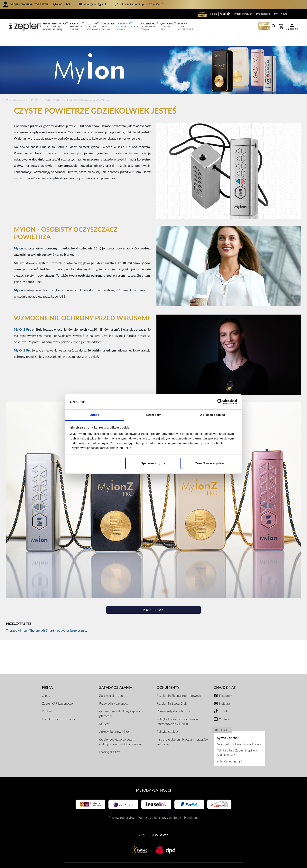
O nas (46, 684)
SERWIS (105, 712)
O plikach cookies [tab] (212, 415)
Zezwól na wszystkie (209, 463)
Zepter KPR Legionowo (57, 692)
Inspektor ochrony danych (60, 707)
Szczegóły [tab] (153, 415)
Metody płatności (153, 779)
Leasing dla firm (110, 740)
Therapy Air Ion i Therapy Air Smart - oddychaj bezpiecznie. (47, 619)
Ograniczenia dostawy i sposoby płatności (121, 702)
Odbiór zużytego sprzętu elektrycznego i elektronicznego (121, 730)
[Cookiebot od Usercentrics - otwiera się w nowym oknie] (220, 402)
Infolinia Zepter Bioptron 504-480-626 (141, 4)
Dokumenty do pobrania (173, 700)
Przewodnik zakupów (114, 692)
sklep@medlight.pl (95, 4)
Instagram (226, 692)
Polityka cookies (168, 720)
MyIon (35, 88)
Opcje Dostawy (153, 823)
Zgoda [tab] (95, 415)
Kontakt (47, 700)
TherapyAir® (20, 88)
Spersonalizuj (153, 463)
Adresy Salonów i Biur (114, 720)
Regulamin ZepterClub (172, 692)
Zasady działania (116, 676)
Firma (47, 676)
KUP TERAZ (154, 598)
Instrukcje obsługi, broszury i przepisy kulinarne (182, 730)
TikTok (223, 700)
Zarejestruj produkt (112, 684)
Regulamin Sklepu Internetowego (179, 684)
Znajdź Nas (225, 676)
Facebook (226, 684)
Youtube (225, 707)
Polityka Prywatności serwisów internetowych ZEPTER (177, 710)
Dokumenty (168, 676)
